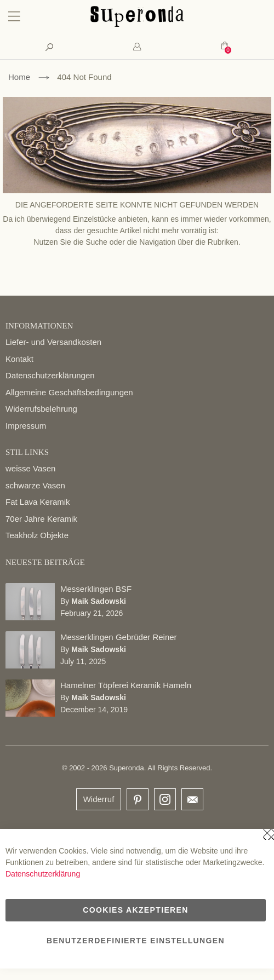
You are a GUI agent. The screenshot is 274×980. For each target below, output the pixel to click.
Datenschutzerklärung (43, 874)
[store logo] (137, 24)
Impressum (26, 426)
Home (19, 77)
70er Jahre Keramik (41, 519)
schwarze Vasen (35, 485)
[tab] (137, 47)
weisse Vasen (30, 468)
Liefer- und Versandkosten (53, 342)
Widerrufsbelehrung (41, 409)
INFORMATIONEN (39, 326)
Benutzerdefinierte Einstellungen (136, 941)
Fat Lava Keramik (38, 502)
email (192, 799)
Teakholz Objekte (37, 535)
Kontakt (19, 359)
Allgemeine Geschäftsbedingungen (69, 392)
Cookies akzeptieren (135, 910)
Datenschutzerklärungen (50, 375)
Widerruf (99, 799)
